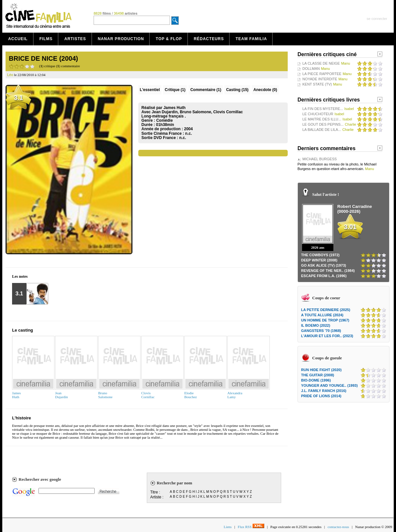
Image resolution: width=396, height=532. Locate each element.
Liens (228, 527)
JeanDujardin (61, 395)
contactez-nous (338, 527)
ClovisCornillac (148, 395)
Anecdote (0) (265, 90)
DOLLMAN (311, 69)
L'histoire (22, 418)
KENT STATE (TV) (317, 84)
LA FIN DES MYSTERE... (323, 109)
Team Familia (251, 39)
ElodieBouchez (190, 395)
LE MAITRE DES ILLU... (322, 119)
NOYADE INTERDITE (320, 79)
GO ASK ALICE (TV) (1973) (324, 265)
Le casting (23, 330)
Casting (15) (237, 90)
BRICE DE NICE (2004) (43, 58)
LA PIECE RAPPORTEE (322, 74)
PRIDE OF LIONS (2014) (321, 396)
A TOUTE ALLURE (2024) (322, 315)
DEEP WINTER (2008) (319, 260)
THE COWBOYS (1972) (320, 255)
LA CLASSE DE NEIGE (321, 63)
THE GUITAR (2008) (318, 375)
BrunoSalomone (105, 395)
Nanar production (121, 39)
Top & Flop (169, 39)
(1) (175, 90)
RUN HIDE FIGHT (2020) (321, 370)
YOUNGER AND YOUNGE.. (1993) (329, 385)
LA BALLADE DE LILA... (322, 130)
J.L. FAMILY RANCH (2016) (324, 391)
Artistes (75, 39)
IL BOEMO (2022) (316, 325)
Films (46, 39)
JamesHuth (16, 395)
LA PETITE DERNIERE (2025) (326, 310)
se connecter (377, 19)
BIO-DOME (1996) (316, 380)
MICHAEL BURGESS (320, 159)
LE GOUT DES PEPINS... (323, 124)
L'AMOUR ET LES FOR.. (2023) (327, 336)
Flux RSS (251, 527)
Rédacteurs (209, 39)
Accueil (18, 39)
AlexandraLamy (235, 395)
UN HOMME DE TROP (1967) (325, 320)
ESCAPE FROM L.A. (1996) (324, 276)
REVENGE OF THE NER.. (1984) (328, 271)
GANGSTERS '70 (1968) (321, 331)
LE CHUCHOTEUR (318, 114)
